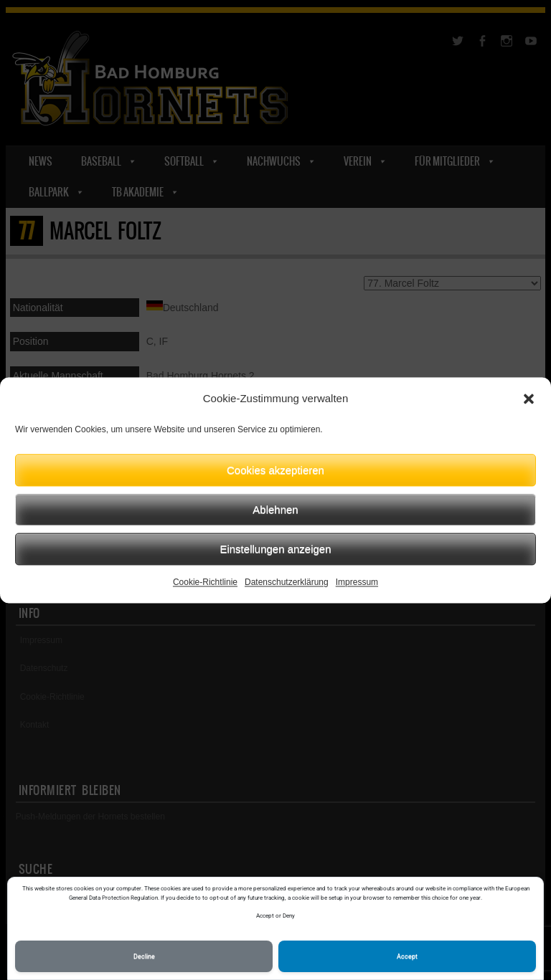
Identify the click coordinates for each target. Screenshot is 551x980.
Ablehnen (275, 509)
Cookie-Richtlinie (205, 582)
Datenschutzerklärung (287, 582)
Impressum (357, 582)
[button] (529, 399)
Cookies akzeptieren (275, 470)
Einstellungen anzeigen (275, 549)
